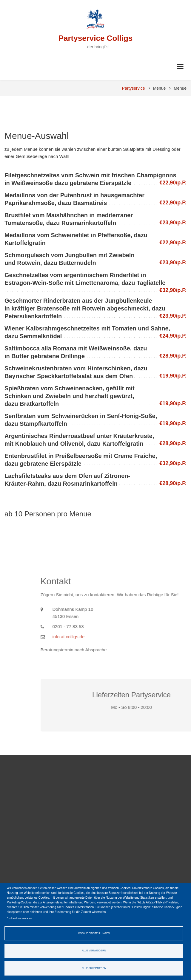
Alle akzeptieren (94, 968)
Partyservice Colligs (96, 38)
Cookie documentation (20, 918)
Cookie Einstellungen (94, 933)
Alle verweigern (94, 951)
